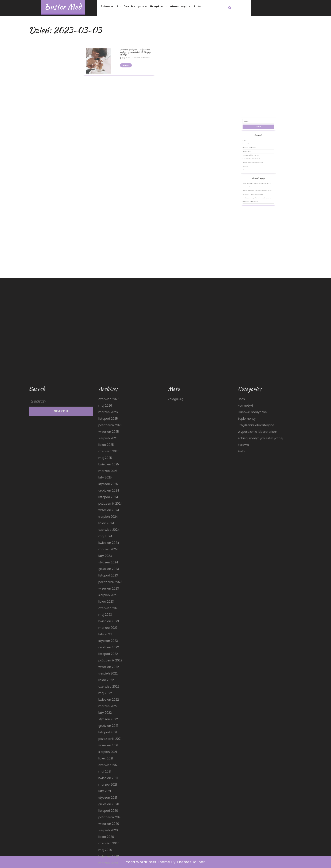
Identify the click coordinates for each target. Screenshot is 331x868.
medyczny (128, 42)
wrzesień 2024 (109, 825)
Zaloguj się (176, 714)
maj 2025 (105, 773)
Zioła (198, 6)
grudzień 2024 (109, 805)
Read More (123, 47)
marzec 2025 (108, 786)
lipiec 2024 (106, 838)
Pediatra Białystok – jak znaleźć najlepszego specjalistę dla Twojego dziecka (127, 40)
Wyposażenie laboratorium (255, 177)
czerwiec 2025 (109, 766)
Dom (252, 168)
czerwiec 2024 (109, 845)
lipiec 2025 (106, 760)
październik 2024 (111, 818)
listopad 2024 (108, 812)
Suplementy (253, 173)
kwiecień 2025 (109, 779)
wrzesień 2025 (109, 747)
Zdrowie (107, 6)
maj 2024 (105, 851)
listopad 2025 (108, 734)
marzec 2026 (108, 727)
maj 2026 (105, 720)
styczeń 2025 (108, 799)
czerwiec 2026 (109, 714)
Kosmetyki (253, 170)
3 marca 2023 (122, 42)
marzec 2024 (108, 864)
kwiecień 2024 (109, 858)
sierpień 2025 (108, 753)
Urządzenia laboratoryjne (170, 6)
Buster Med (63, 7)
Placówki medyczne (132, 6)
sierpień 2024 (108, 832)
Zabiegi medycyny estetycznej (256, 179)
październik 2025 (110, 740)
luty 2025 (105, 792)
